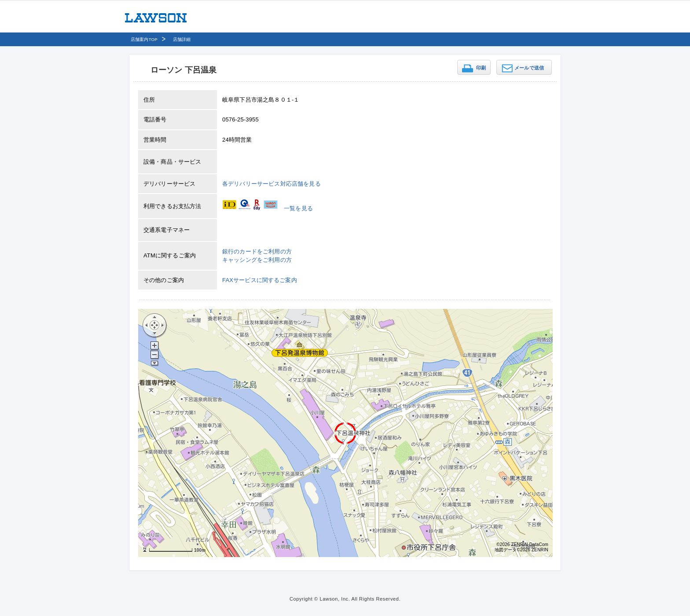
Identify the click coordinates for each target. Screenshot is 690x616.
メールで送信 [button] (529, 68)
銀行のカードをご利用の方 (257, 251)
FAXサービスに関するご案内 (260, 280)
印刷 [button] (481, 68)
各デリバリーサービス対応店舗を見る (272, 184)
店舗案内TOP (144, 39)
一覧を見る (298, 208)
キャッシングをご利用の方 (257, 260)
